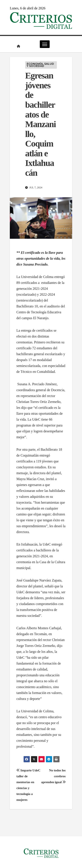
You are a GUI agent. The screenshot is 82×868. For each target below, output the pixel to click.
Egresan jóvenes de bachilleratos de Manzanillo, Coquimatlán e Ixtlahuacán (40, 124)
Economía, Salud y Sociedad (40, 65)
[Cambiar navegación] (45, 44)
